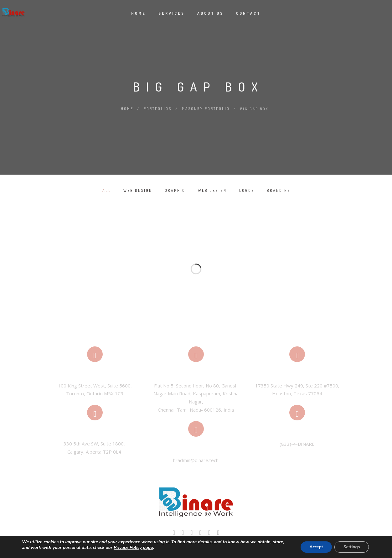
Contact (248, 13)
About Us (210, 13)
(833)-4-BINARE (297, 444)
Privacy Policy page (133, 547)
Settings (351, 547)
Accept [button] (314, 547)
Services (172, 13)
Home (139, 13)
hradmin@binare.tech (196, 460)
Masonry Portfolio (206, 108)
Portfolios (158, 108)
